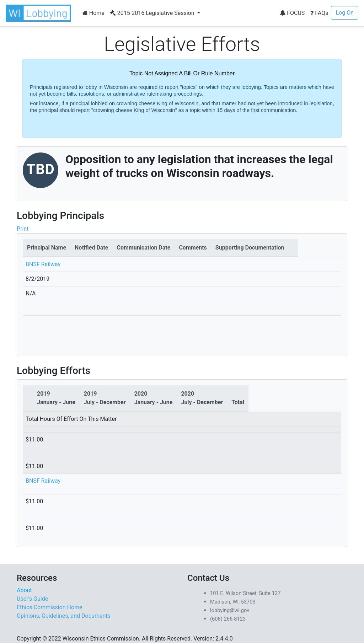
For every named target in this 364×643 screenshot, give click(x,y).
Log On (345, 13)
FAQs (319, 13)
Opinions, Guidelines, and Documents (64, 616)
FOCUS (292, 13)
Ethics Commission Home (50, 607)
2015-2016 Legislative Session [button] (153, 13)
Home (93, 13)
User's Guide (32, 599)
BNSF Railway (43, 264)
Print (23, 229)
